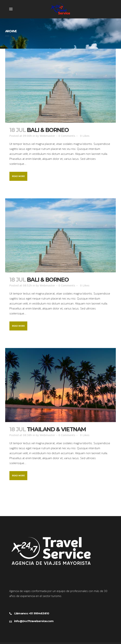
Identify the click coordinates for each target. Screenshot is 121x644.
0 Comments (67, 136)
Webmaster (47, 136)
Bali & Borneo (48, 130)
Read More (18, 176)
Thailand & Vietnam (56, 429)
